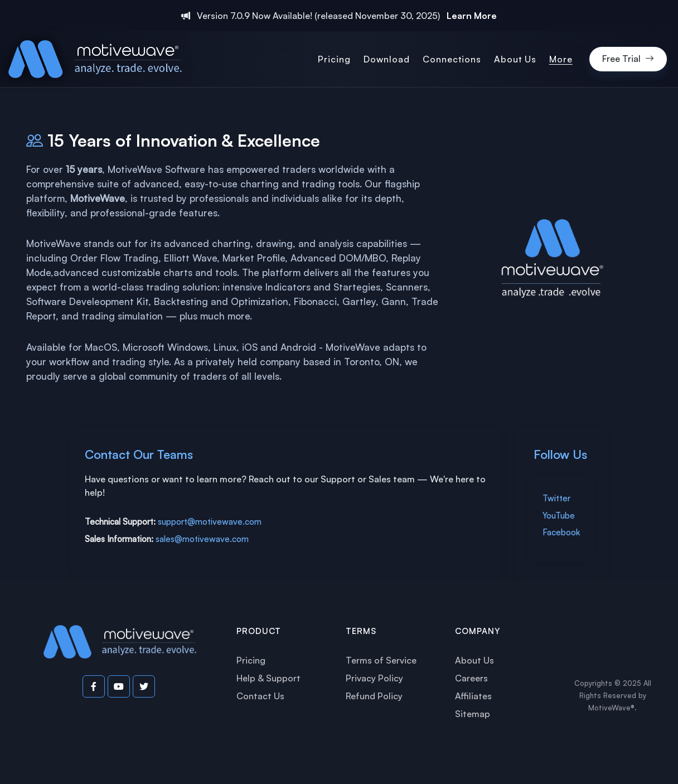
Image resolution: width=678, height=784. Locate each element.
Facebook (561, 532)
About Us (474, 660)
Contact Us (260, 696)
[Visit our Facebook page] (94, 686)
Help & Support (268, 678)
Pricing (251, 660)
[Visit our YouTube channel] (119, 686)
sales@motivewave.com (202, 539)
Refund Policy (374, 696)
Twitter (556, 498)
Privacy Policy (374, 678)
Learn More (472, 16)
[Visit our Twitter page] (144, 686)
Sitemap (473, 714)
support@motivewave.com (210, 522)
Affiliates (473, 696)
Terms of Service (381, 660)
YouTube (559, 516)
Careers (471, 678)
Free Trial (628, 59)
